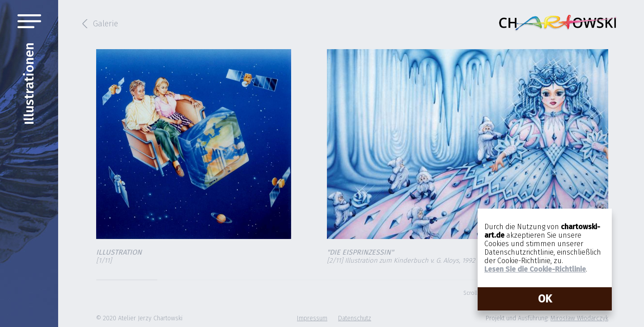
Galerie (106, 24)
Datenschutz (355, 318)
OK (545, 299)
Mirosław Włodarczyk (579, 318)
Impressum (312, 318)
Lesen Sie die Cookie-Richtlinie (535, 269)
